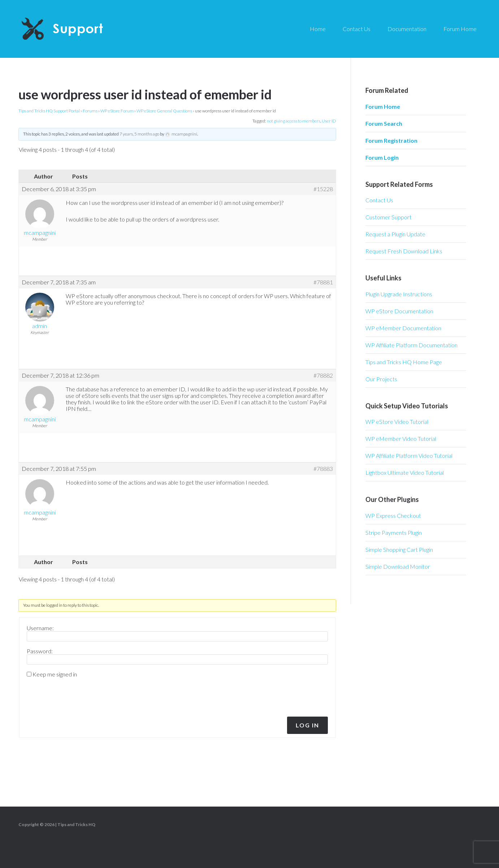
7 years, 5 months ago (139, 134)
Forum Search (384, 123)
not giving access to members (294, 121)
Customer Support (389, 217)
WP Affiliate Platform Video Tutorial (409, 456)
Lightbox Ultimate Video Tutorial (405, 472)
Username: (40, 628)
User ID (329, 121)
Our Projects (381, 379)
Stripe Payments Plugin (394, 532)
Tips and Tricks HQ (76, 824)
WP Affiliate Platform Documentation (411, 345)
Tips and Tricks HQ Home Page (404, 362)
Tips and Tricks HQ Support (79, 29)
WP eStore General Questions (164, 111)
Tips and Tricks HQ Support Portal (49, 111)
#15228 (323, 189)
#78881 (323, 282)
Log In (307, 725)
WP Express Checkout (393, 515)
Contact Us (379, 200)
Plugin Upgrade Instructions (399, 294)
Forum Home (383, 106)
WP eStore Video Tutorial (397, 422)
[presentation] (76, 695)
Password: (40, 651)
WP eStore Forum (117, 111)
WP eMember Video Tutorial (401, 439)
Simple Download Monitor (398, 566)
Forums (90, 111)
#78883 (323, 469)
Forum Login (382, 157)
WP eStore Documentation (399, 311)
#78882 (323, 375)
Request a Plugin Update (395, 234)
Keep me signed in (55, 674)
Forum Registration (391, 140)
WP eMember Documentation (403, 328)
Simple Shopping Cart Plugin (399, 549)
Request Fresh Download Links (404, 251)
